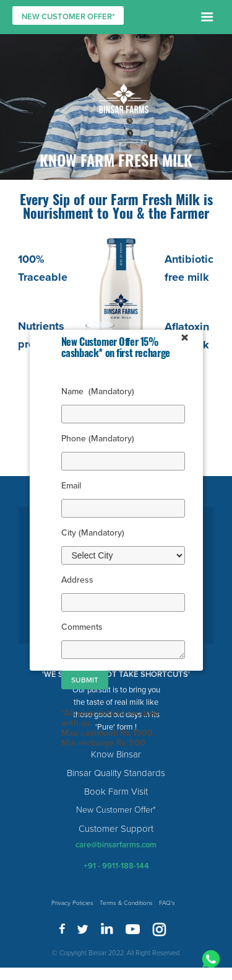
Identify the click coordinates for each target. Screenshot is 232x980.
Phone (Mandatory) (98, 439)
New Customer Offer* (116, 810)
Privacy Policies (72, 903)
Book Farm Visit (116, 792)
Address (77, 580)
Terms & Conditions (126, 903)
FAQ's (167, 903)
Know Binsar (116, 754)
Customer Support (116, 829)
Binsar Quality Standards (116, 773)
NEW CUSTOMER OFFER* (68, 17)
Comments (82, 627)
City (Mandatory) (93, 533)
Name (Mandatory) (98, 391)
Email (77, 486)
